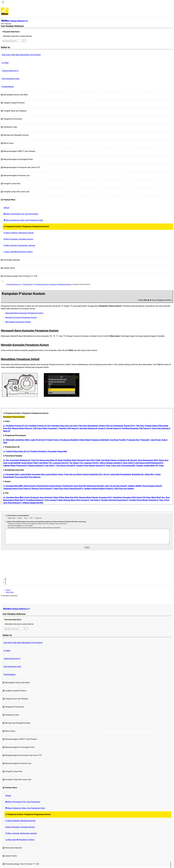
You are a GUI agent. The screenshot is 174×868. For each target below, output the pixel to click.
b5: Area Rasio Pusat (115, 440)
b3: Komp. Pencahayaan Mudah (63, 440)
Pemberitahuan (8, 87)
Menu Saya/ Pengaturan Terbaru (18, 252)
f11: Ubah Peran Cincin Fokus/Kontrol (65, 489)
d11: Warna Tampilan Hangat (108, 463)
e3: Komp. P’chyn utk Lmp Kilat (68, 474)
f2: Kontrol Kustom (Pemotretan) (34, 486)
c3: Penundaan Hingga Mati (56, 451)
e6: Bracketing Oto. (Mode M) (141, 474)
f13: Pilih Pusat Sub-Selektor (122, 489)
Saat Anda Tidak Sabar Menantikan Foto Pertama (21, 55)
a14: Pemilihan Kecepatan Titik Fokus (133, 428)
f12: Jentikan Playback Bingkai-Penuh (96, 489)
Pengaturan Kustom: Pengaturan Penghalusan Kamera (26, 226)
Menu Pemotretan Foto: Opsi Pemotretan (21, 214)
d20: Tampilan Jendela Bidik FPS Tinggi (148, 466)
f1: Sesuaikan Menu (12, 486)
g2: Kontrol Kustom (29, 497)
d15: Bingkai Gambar (33, 466)
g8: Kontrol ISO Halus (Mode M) (146, 497)
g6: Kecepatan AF (103, 497)
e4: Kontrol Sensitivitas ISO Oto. (94, 474)
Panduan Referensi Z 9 (14, 284)
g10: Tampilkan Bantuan (32, 500)
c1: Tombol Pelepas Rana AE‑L (15, 451)
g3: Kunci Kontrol (44, 497)
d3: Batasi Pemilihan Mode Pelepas (69, 460)
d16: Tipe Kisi (47, 466)
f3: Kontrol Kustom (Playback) (59, 486)
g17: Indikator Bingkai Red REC (31, 503)
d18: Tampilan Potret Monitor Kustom (87, 466)
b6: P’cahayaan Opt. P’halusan (136, 440)
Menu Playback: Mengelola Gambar (19, 233)
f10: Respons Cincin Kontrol (39, 489)
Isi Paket (5, 63)
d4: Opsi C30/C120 (91, 460)
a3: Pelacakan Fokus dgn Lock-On (62, 426)
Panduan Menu (28, 284)
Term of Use (10, 592)
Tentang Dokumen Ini (10, 71)
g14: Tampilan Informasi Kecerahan (111, 500)
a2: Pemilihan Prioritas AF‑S (37, 426)
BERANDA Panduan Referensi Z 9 (16, 609)
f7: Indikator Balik (133, 486)
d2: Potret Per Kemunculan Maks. (42, 460)
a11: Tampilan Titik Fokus (65, 428)
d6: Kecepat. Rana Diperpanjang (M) (142, 460)
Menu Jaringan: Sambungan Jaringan (19, 245)
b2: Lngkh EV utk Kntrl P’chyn (39, 440)
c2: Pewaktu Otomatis (36, 451)
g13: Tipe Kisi (91, 500)
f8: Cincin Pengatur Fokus (150, 486)
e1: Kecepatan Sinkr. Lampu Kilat (16, 474)
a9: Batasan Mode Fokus (19, 428)
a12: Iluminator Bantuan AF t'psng (89, 428)
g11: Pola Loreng (48, 500)
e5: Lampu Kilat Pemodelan (118, 474)
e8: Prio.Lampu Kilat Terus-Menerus (26, 477)
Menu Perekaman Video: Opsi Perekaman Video (23, 220)
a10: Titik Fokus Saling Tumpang (42, 428)
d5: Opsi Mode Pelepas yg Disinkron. (113, 460)
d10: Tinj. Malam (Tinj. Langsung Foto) (81, 463)
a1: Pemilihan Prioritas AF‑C (14, 426)
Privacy (8, 590)
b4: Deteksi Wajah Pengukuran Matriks (91, 440)
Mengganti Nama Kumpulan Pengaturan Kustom (24, 313)
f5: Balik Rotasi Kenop (93, 486)
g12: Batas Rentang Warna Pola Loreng (70, 500)
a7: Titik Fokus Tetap (141, 426)
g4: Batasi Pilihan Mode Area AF (63, 497)
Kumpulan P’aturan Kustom (14, 417)
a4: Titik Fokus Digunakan (86, 426)
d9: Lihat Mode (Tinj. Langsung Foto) (51, 463)
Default (6, 208)
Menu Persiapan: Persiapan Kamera (18, 239)
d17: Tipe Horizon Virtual (62, 466)
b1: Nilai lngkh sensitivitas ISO (15, 440)
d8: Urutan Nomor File (27, 463)
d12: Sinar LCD (125, 463)
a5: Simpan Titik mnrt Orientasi (109, 426)
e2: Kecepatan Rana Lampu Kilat (42, 474)
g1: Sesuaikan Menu (12, 497)
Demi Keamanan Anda (11, 79)
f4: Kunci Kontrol (78, 486)
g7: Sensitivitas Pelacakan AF (122, 497)
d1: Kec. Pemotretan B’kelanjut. (16, 460)
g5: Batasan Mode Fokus (86, 497)
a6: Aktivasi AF (127, 426)
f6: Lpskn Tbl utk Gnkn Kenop (114, 486)
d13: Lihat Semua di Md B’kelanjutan (146, 463)
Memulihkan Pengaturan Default (18, 322)
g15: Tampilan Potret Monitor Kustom (140, 500)
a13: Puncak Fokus (110, 428)
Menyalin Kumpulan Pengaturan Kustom (21, 317)
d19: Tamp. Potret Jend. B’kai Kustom (117, 466)
